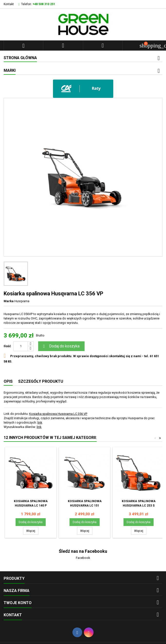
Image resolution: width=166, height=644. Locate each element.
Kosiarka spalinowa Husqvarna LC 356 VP (58, 414)
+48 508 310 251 (44, 4)
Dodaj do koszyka (61, 346)
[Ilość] (21, 346)
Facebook (83, 558)
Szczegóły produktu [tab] (41, 381)
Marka (9, 301)
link (40, 422)
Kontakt (9, 4)
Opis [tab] (8, 381)
